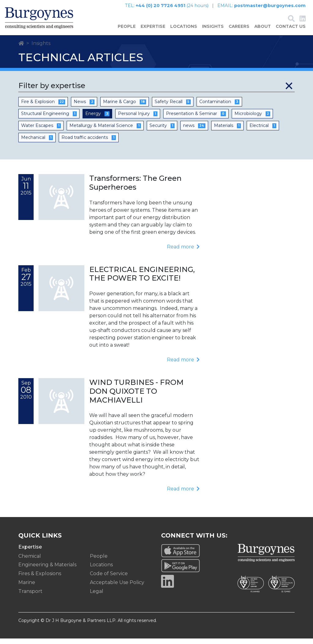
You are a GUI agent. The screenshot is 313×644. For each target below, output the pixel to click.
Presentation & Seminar (196, 119)
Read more (183, 252)
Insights (213, 32)
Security (162, 131)
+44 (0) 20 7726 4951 (160, 6)
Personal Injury (138, 119)
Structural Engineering (49, 119)
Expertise (153, 32)
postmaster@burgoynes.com (270, 6)
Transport (30, 597)
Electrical (263, 131)
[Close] (289, 91)
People (127, 32)
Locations (184, 32)
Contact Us (291, 32)
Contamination (219, 107)
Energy (97, 119)
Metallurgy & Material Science (105, 131)
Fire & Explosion (43, 107)
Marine (27, 588)
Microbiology (252, 119)
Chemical (30, 562)
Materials (227, 131)
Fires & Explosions (40, 579)
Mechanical (37, 143)
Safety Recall (173, 107)
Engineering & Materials (47, 570)
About (263, 32)
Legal (97, 597)
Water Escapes (41, 131)
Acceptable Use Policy (117, 588)
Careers (239, 32)
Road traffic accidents (88, 143)
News (84, 107)
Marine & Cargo (125, 107)
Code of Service (109, 579)
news (194, 131)
